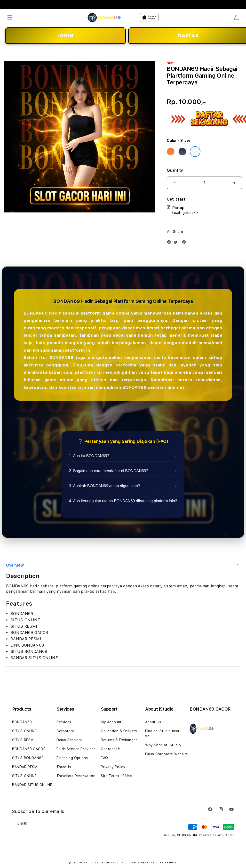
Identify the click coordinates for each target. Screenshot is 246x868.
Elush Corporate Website (167, 754)
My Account (111, 722)
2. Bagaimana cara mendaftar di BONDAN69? (108, 471)
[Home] (104, 17)
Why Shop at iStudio (163, 745)
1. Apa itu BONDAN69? (89, 456)
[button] (10, 17)
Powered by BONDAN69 (216, 835)
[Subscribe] (87, 824)
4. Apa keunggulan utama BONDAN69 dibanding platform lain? (123, 501)
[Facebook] (170, 243)
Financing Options (72, 758)
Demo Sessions (70, 740)
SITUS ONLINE (24, 731)
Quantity (175, 170)
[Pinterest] (185, 243)
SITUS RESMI (23, 740)
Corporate (65, 731)
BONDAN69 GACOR (29, 749)
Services (64, 722)
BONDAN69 (22, 722)
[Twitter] (177, 243)
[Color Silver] (195, 152)
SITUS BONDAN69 (28, 758)
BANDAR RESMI (25, 767)
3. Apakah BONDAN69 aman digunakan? (104, 486)
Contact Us (111, 749)
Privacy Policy (113, 767)
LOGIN (65, 36)
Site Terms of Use (116, 776)
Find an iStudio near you (162, 734)
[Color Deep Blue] (182, 152)
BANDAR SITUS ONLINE (32, 785)
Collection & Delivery (119, 731)
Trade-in (64, 767)
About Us (153, 722)
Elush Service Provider (76, 749)
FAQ (104, 758)
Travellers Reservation (76, 776)
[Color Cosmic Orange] (171, 152)
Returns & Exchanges (119, 740)
